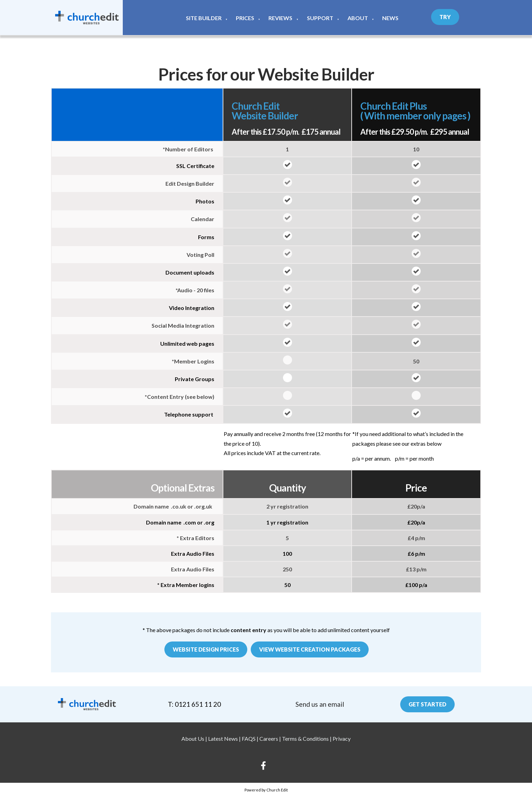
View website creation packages (310, 649)
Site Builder (204, 18)
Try (445, 17)
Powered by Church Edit (266, 790)
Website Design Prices (206, 649)
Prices (245, 18)
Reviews (280, 18)
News (390, 18)
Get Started (427, 704)
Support (320, 18)
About (358, 18)
